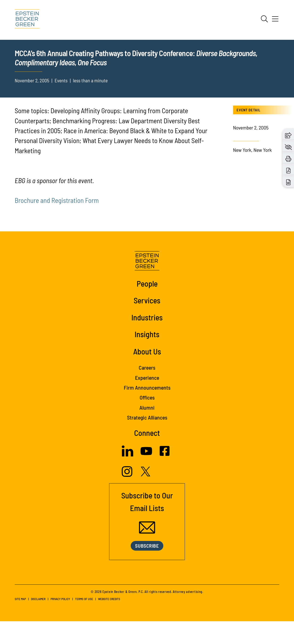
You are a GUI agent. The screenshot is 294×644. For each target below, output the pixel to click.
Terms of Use (84, 622)
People (147, 306)
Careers (147, 390)
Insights (147, 357)
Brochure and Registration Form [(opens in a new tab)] (57, 223)
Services (147, 323)
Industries (147, 340)
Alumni (147, 430)
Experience (147, 400)
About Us (147, 374)
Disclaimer (38, 622)
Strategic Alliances (147, 440)
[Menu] (275, 20)
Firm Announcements (147, 410)
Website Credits (109, 622)
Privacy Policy (60, 622)
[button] (288, 134)
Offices (147, 420)
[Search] (264, 19)
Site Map (20, 622)
